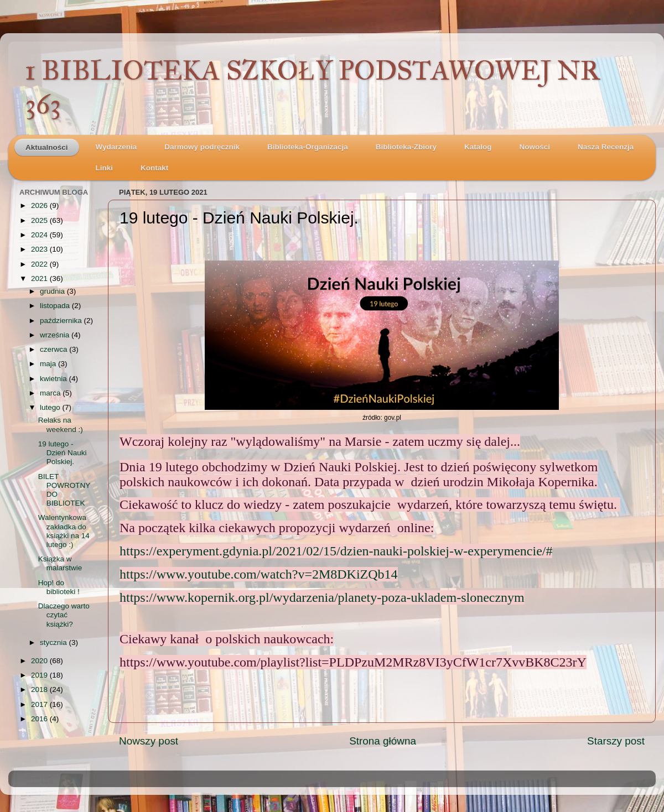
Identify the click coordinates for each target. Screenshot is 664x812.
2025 (40, 220)
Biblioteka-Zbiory (406, 147)
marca (51, 393)
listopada (56, 306)
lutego (51, 407)
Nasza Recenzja (606, 147)
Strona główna (383, 741)
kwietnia (55, 379)
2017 (40, 704)
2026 (40, 205)
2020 (40, 661)
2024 (40, 235)
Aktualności (47, 147)
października (62, 321)
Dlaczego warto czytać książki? (64, 615)
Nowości (535, 147)
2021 (40, 279)
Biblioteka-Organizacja (308, 147)
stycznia (55, 642)
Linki (105, 168)
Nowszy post (149, 741)
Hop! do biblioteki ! (59, 587)
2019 (40, 675)
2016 (40, 719)
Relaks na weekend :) (61, 425)
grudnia (53, 291)
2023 (40, 249)
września (56, 335)
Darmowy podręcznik (202, 147)
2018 (40, 689)
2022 (40, 264)
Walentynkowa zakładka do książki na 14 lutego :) (64, 531)
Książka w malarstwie (60, 563)
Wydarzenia (116, 147)
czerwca (55, 349)
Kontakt (154, 168)
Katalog (478, 147)
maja (49, 364)
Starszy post (616, 741)
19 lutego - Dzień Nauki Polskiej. (63, 453)
